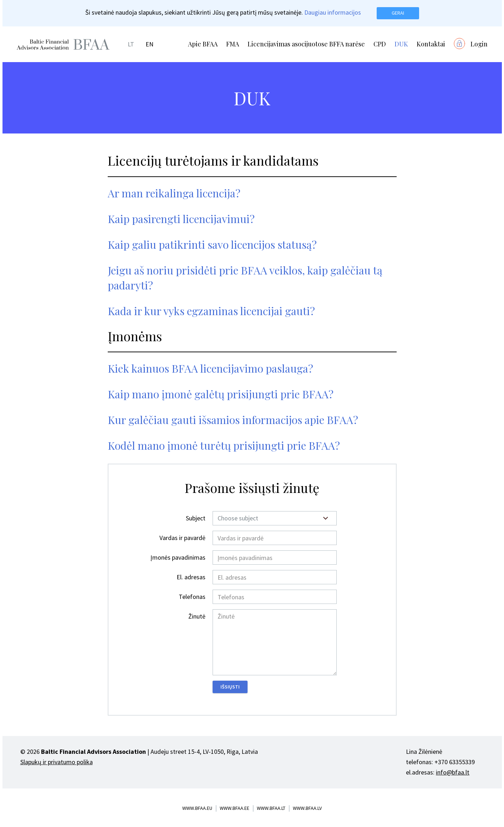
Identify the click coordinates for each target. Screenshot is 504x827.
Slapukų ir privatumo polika (57, 762)
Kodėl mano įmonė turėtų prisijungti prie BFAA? (224, 445)
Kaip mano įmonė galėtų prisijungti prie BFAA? (221, 394)
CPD (380, 44)
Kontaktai (431, 44)
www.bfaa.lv (307, 808)
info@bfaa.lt (453, 772)
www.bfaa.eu (197, 808)
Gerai (398, 13)
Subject (196, 518)
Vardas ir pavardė (182, 538)
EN (149, 44)
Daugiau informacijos (333, 12)
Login (479, 44)
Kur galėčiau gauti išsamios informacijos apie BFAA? (233, 420)
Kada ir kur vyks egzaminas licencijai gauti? (211, 311)
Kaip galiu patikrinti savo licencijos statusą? (212, 244)
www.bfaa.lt (271, 808)
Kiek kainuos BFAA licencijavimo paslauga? (210, 368)
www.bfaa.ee (235, 808)
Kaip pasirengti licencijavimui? (181, 219)
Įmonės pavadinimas (178, 557)
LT (131, 44)
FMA (233, 44)
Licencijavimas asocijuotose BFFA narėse (306, 44)
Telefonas (192, 597)
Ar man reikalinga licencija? (174, 193)
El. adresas (191, 577)
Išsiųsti (230, 687)
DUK (401, 44)
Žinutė (197, 616)
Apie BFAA (203, 44)
